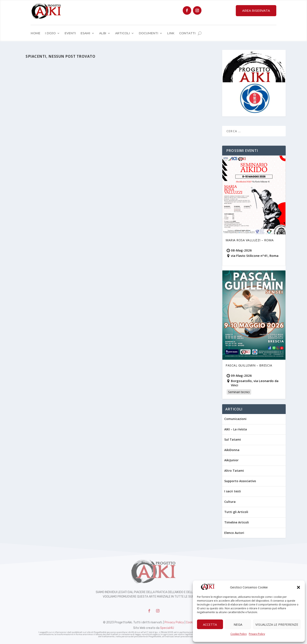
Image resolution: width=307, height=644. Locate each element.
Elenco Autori (234, 533)
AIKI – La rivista (236, 429)
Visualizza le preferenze (277, 624)
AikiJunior (231, 460)
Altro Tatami (234, 471)
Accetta (210, 624)
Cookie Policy (239, 634)
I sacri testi (233, 491)
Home (35, 33)
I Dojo (50, 33)
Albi (103, 33)
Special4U (167, 628)
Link (171, 33)
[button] (298, 587)
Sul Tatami (233, 439)
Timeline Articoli (237, 522)
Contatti (187, 33)
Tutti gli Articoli (236, 512)
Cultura (230, 502)
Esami (85, 33)
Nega (238, 624)
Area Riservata (256, 11)
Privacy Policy (257, 634)
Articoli (122, 33)
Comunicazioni (235, 419)
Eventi (70, 33)
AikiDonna (232, 450)
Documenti (148, 33)
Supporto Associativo (240, 481)
